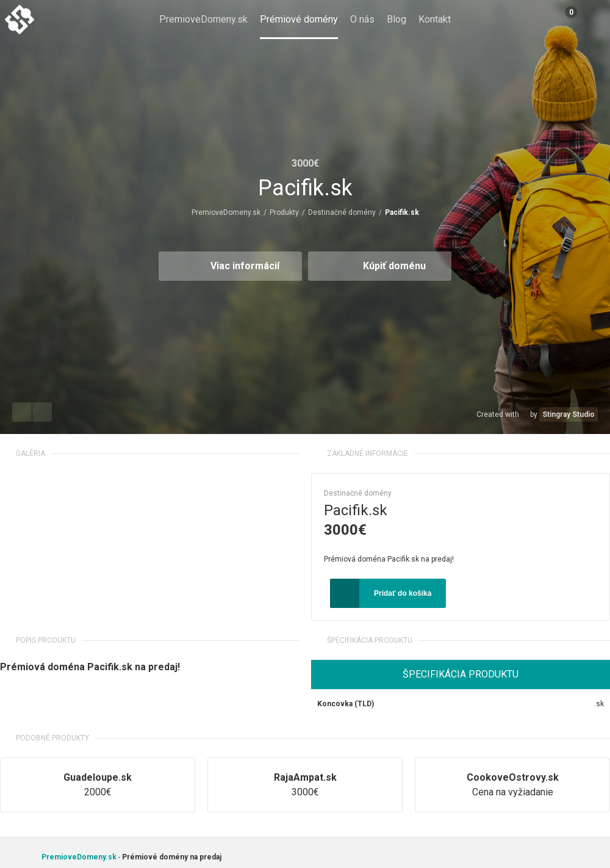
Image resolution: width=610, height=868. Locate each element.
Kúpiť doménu (394, 266)
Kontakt (435, 19)
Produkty (284, 212)
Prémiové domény (299, 19)
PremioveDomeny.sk (203, 19)
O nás (362, 19)
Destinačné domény (342, 212)
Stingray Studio (569, 414)
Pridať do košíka (403, 593)
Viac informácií (245, 266)
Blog (396, 19)
